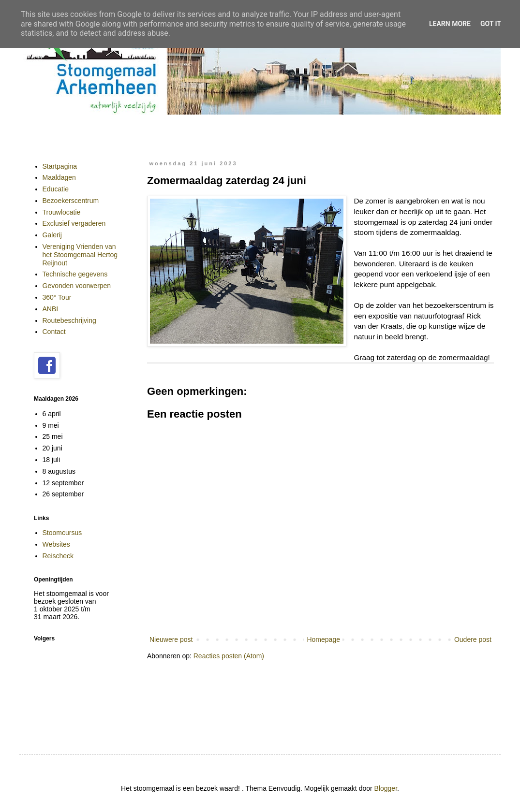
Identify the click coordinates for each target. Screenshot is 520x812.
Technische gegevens (75, 274)
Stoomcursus (62, 533)
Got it (491, 24)
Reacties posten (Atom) (229, 656)
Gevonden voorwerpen (77, 286)
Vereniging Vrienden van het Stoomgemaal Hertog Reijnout (80, 255)
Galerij (52, 235)
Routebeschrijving (69, 320)
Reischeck (58, 556)
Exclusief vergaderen (74, 223)
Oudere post (473, 639)
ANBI (51, 309)
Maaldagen (59, 177)
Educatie (56, 189)
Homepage (323, 639)
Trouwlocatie (62, 212)
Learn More (450, 24)
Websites (56, 544)
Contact (54, 332)
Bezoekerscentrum (71, 201)
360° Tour (57, 297)
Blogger (386, 788)
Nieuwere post (171, 639)
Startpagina (60, 166)
